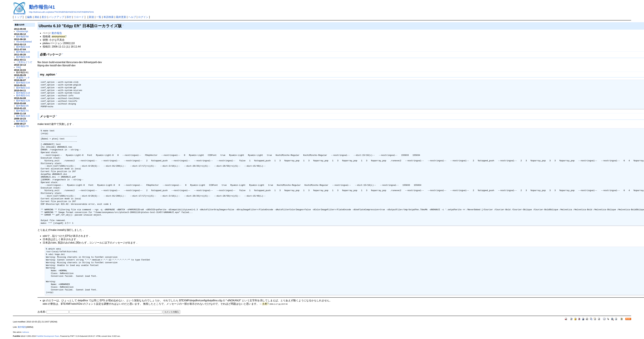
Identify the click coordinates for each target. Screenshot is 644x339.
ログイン (143, 17)
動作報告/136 (23, 57)
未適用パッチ (23, 78)
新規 (91, 17)
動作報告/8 (22, 121)
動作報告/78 (22, 126)
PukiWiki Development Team (48, 336)
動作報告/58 (22, 37)
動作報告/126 (23, 101)
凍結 (37, 17)
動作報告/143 (23, 52)
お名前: (42, 312)
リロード (79, 17)
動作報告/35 (22, 106)
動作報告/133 (23, 116)
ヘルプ (132, 17)
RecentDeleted (24, 42)
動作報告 (57, 33)
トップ (18, 17)
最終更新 (121, 17)
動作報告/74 (22, 111)
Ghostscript (22, 31)
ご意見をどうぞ (24, 62)
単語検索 (109, 17)
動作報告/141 (23, 95)
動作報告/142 (23, 88)
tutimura (26, 332)
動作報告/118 (23, 93)
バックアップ (57, 17)
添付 (69, 17)
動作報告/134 (23, 83)
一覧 (99, 17)
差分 (44, 17)
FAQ (19, 67)
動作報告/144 (23, 47)
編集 (30, 17)
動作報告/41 (42, 7)
